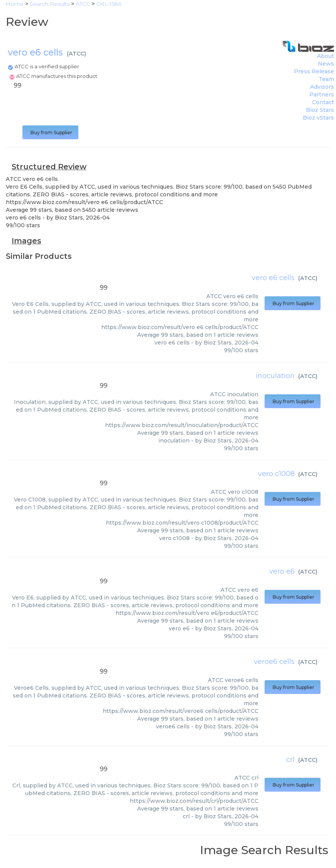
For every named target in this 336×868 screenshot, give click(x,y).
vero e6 (282, 571)
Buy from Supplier (50, 133)
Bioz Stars (320, 110)
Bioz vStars (318, 118)
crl (290, 760)
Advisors (322, 87)
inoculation (275, 376)
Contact (323, 102)
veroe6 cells (274, 662)
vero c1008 (276, 474)
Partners (322, 95)
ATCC (76, 54)
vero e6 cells (273, 278)
